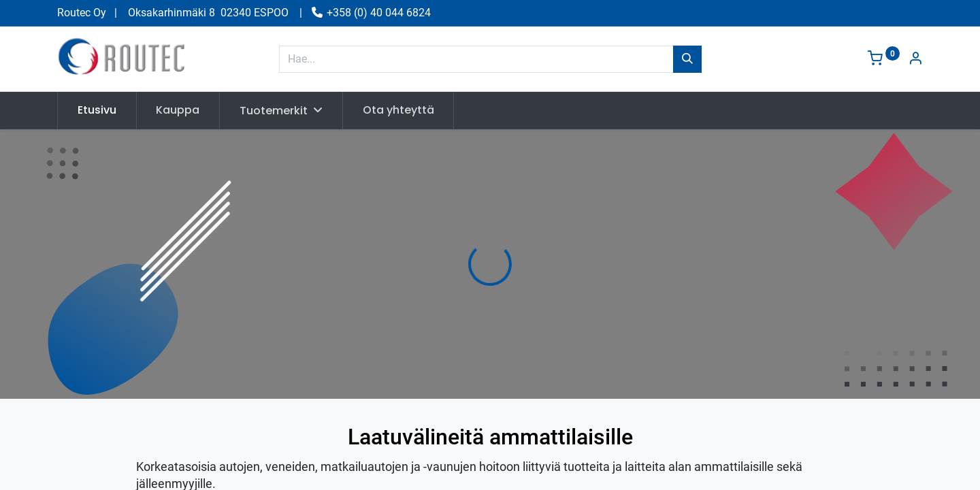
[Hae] (687, 59)
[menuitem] (97, 110)
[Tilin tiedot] (915, 60)
